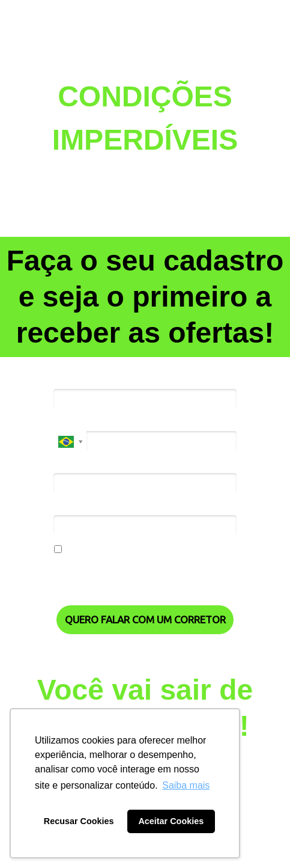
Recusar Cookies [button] (79, 821)
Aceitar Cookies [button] (171, 821)
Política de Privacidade (97, 584)
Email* (66, 465)
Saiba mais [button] (186, 785)
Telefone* (73, 423)
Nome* (68, 381)
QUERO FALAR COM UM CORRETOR (145, 619)
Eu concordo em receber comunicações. (137, 550)
